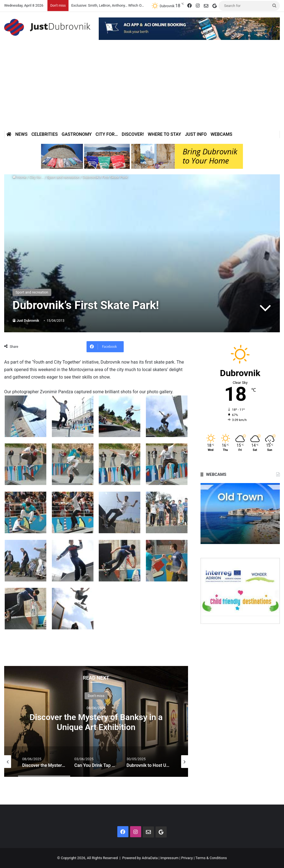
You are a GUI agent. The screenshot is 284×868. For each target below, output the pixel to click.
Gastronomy (77, 134)
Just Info (196, 134)
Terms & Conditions (211, 858)
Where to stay (164, 134)
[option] (96, 721)
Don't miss (96, 696)
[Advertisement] (142, 89)
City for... (37, 177)
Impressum (169, 858)
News (21, 134)
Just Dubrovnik (28, 321)
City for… (107, 134)
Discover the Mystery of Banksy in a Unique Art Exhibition (96, 722)
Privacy (187, 858)
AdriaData (150, 858)
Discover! (133, 134)
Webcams (221, 134)
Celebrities (45, 134)
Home (19, 177)
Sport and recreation (63, 177)
